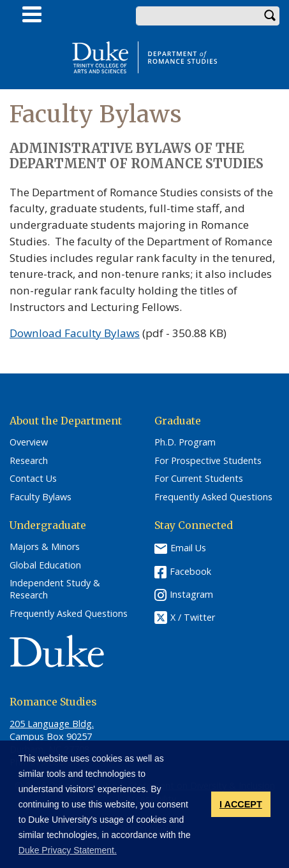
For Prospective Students (208, 461)
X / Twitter (193, 617)
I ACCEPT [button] (241, 804)
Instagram (191, 594)
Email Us (188, 548)
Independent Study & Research (55, 589)
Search (270, 16)
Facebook (190, 571)
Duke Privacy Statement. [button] (68, 850)
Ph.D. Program (185, 442)
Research (29, 461)
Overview (29, 442)
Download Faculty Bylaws (75, 333)
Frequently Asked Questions (213, 497)
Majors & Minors (45, 547)
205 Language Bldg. (52, 724)
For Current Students (199, 479)
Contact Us (33, 479)
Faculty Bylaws (41, 497)
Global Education (45, 565)
